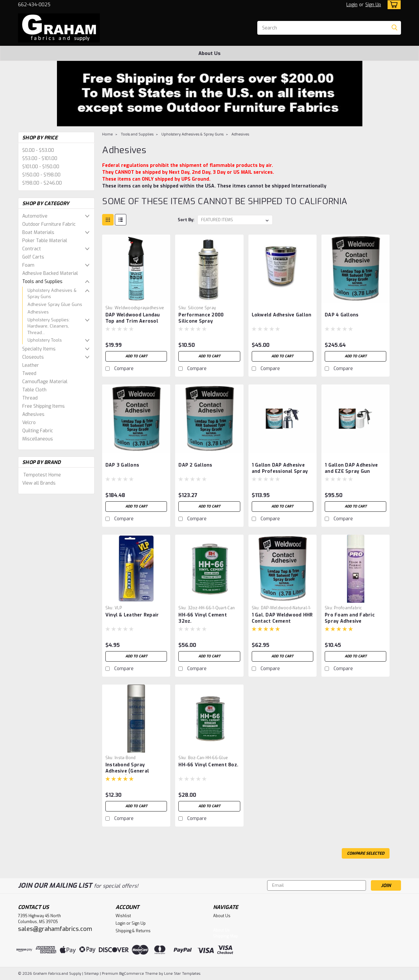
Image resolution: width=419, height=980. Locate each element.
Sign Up (373, 5)
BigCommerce (132, 974)
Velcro (29, 423)
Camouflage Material (45, 382)
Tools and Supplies (42, 282)
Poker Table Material (45, 241)
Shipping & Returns (133, 931)
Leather (31, 365)
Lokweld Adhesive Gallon (282, 315)
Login (352, 5)
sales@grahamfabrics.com (55, 929)
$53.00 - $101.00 (40, 159)
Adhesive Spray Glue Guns (55, 304)
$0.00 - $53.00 (38, 150)
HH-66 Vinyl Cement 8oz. (208, 765)
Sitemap (91, 974)
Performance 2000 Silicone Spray (201, 318)
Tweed (29, 374)
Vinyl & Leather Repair (132, 615)
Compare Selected (366, 853)
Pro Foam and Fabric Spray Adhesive (350, 618)
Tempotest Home (42, 475)
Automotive (35, 216)
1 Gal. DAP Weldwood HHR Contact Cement (282, 618)
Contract (32, 249)
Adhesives (38, 312)
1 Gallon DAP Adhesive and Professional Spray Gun (280, 471)
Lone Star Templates (182, 974)
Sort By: (186, 220)
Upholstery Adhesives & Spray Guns (52, 294)
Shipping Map (226, 936)
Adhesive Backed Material (50, 273)
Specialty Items (39, 349)
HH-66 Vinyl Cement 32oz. (203, 618)
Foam (28, 265)
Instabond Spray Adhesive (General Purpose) (127, 771)
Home (108, 134)
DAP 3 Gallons (122, 465)
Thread (30, 398)
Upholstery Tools (45, 340)
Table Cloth (34, 390)
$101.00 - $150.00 (41, 167)
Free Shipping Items (44, 406)
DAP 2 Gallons (195, 465)
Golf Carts (33, 257)
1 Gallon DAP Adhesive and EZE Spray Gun (351, 468)
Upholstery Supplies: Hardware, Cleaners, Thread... (49, 326)
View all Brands (39, 483)
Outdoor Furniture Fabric (49, 224)
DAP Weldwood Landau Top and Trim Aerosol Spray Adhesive (133, 321)
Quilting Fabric (38, 431)
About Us (209, 53)
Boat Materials (38, 232)
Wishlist (123, 916)
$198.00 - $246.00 (42, 183)
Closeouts (33, 357)
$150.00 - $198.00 (41, 175)
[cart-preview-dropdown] (393, 5)
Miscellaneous (38, 439)
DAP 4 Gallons (342, 315)
